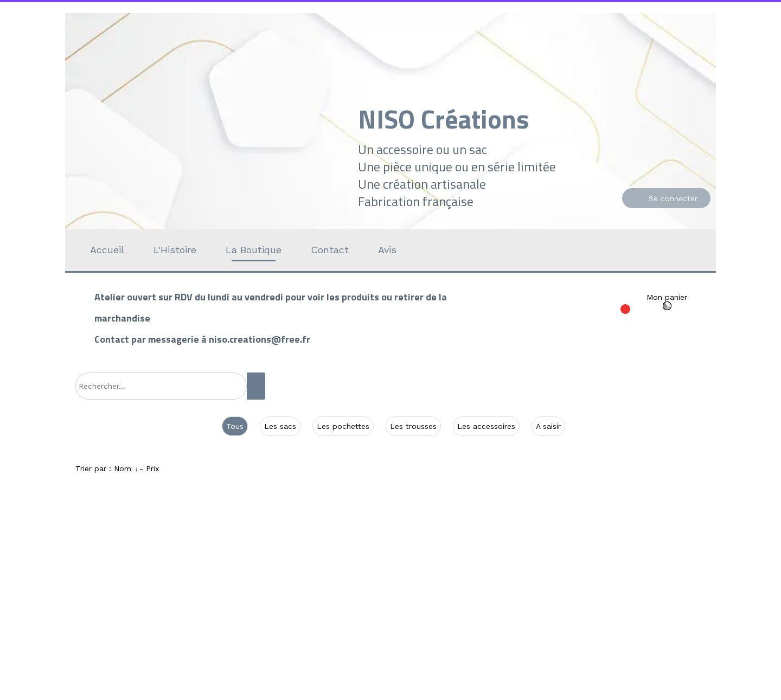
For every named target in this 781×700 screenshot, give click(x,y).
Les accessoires (486, 426)
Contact (330, 250)
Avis (387, 250)
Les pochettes (343, 426)
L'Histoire (175, 250)
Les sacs (280, 426)
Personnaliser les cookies (513, 693)
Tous (235, 426)
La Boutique (254, 250)
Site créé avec (278, 693)
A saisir (548, 426)
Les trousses (413, 426)
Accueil (107, 250)
